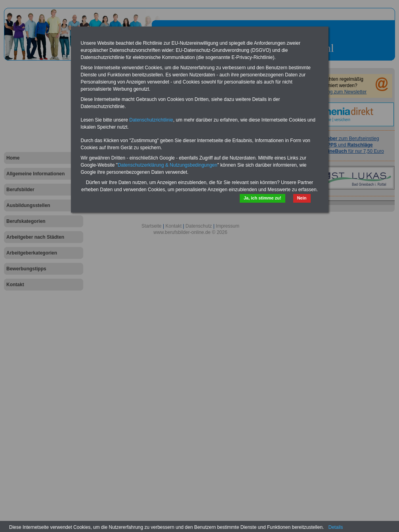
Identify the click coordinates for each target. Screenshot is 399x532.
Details (336, 527)
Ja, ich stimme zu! (262, 198)
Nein (302, 198)
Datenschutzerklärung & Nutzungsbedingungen (168, 165)
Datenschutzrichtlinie (151, 120)
